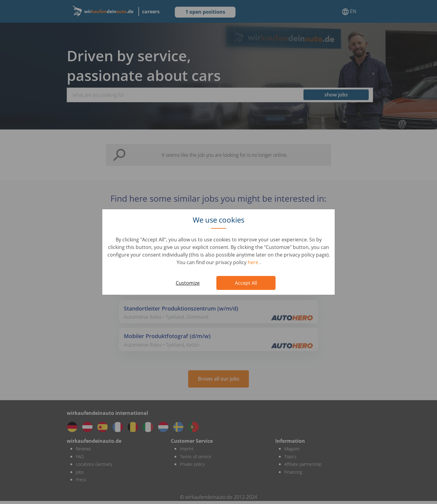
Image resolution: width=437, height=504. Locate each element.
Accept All (246, 283)
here (254, 262)
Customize (188, 283)
